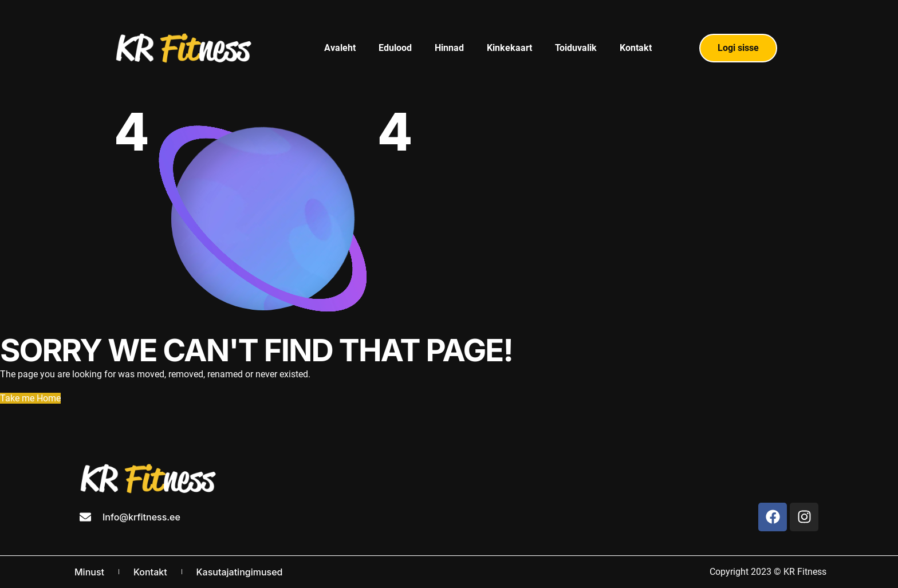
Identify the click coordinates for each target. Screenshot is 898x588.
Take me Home (30, 398)
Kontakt (636, 48)
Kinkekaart (509, 48)
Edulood (395, 48)
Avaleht (340, 48)
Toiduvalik (576, 48)
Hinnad (449, 48)
